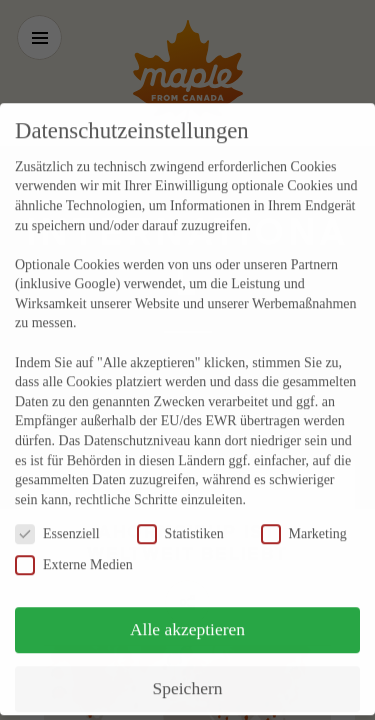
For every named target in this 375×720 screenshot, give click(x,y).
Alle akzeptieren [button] (187, 610)
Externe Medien (74, 545)
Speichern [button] (188, 669)
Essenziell (57, 514)
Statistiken (180, 514)
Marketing (304, 514)
